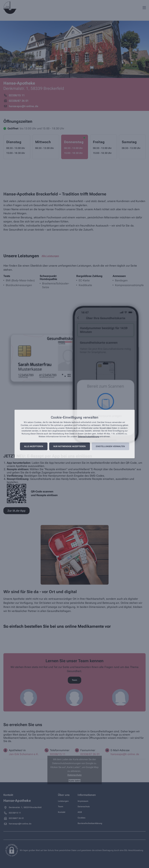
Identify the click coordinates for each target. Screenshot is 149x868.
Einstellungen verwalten (110, 446)
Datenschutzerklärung (88, 437)
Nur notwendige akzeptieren (69, 446)
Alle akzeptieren (34, 446)
